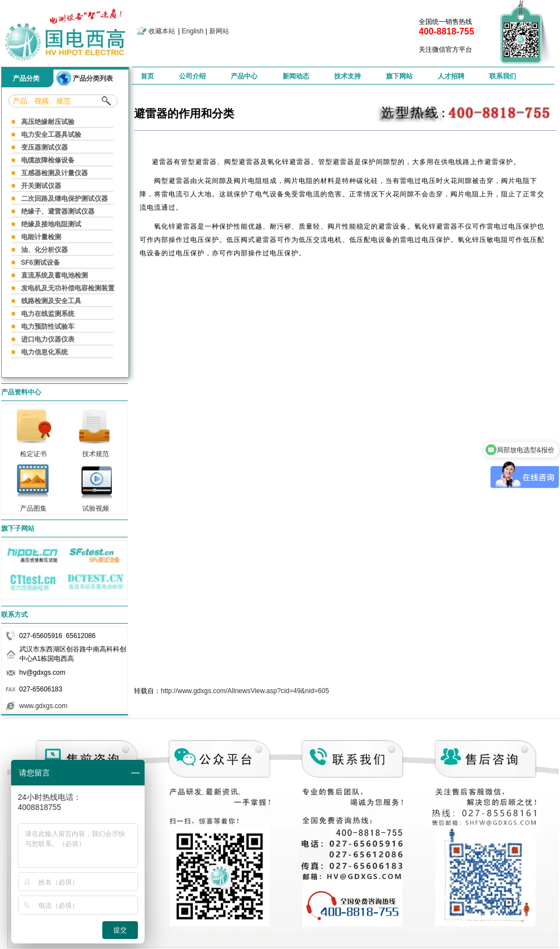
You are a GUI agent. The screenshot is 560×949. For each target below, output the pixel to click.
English (193, 31)
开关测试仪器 (41, 186)
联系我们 (503, 76)
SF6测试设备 (41, 263)
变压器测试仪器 (44, 147)
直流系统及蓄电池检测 (54, 275)
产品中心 (244, 76)
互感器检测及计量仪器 (54, 173)
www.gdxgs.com (44, 706)
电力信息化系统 (44, 352)
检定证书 (33, 451)
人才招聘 (451, 76)
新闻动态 (296, 76)
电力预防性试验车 (48, 327)
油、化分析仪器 (44, 250)
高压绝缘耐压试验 (48, 122)
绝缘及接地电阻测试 (51, 224)
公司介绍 (192, 76)
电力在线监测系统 (48, 314)
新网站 (219, 31)
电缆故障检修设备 (48, 160)
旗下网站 (399, 76)
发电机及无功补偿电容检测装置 (68, 288)
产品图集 (33, 505)
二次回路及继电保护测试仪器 (65, 199)
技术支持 (348, 76)
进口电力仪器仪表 (48, 339)
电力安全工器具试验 (51, 135)
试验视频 (96, 505)
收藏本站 (162, 31)
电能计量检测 (41, 237)
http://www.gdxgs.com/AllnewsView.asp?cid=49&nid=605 (245, 691)
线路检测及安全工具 (51, 301)
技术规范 (96, 451)
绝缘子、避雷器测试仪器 (58, 211)
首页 (147, 76)
